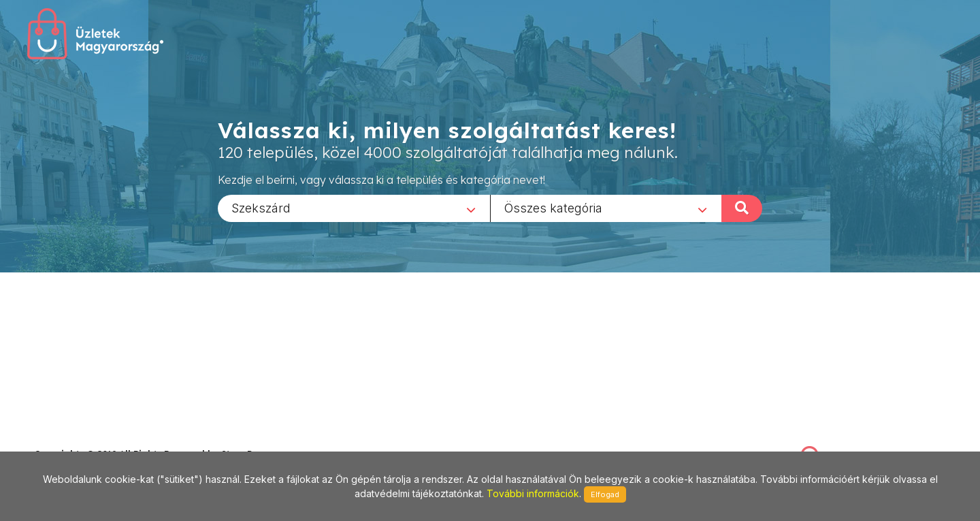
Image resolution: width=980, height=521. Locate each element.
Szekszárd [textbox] (261, 207)
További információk (533, 493)
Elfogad (605, 494)
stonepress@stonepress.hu (89, 439)
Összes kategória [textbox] (553, 207)
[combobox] (354, 208)
